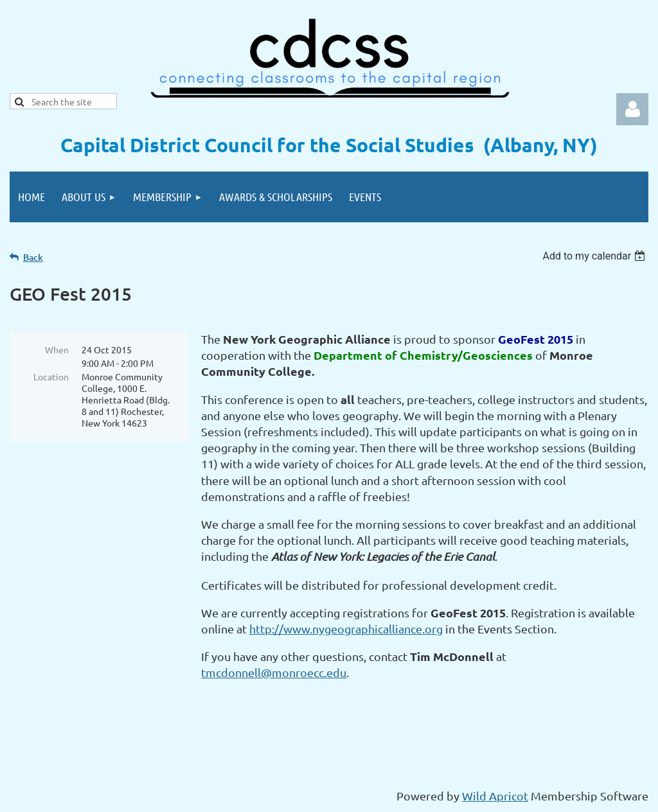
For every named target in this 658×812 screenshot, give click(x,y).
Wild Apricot (495, 796)
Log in (632, 109)
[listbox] (595, 256)
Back (33, 257)
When (57, 349)
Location (51, 376)
